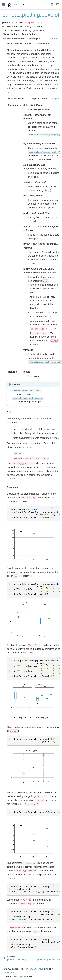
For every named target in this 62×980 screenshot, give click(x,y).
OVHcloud (9, 973)
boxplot (55, 99)
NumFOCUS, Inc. (33, 969)
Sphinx (22, 976)
